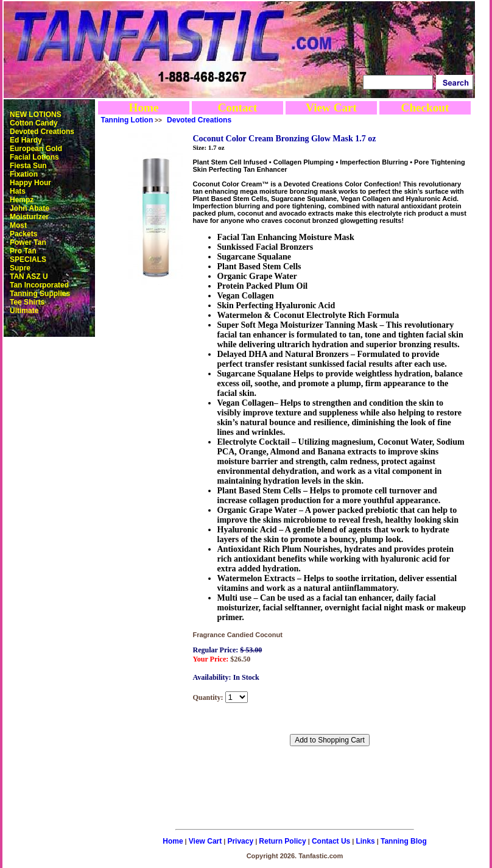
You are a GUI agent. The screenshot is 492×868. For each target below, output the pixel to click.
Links (365, 841)
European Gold (36, 149)
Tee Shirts (27, 302)
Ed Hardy (26, 140)
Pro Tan (23, 251)
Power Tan (28, 242)
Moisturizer (29, 217)
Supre (20, 268)
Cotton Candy (34, 123)
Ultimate (24, 311)
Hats (18, 191)
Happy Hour (30, 183)
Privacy (240, 841)
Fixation (24, 174)
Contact (237, 108)
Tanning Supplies (40, 294)
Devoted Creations (42, 132)
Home (143, 108)
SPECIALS (28, 259)
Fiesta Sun (28, 166)
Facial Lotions (34, 157)
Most (18, 225)
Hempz (22, 200)
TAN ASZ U (29, 277)
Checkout (425, 108)
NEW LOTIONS (36, 115)
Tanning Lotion (127, 120)
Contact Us (331, 841)
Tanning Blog (404, 841)
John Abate (30, 208)
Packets (23, 234)
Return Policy (282, 841)
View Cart (331, 108)
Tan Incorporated (39, 285)
